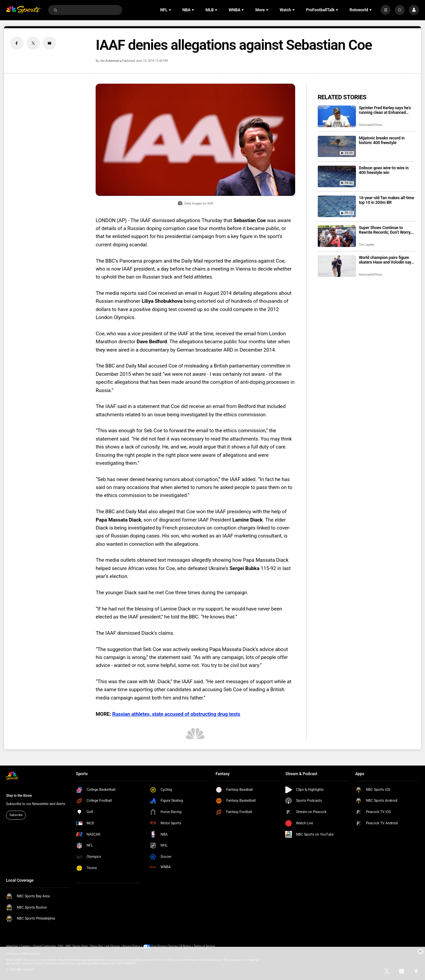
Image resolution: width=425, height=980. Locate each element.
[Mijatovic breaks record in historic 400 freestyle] (337, 147)
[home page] (23, 10)
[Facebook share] (17, 43)
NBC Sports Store (77, 946)
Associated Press (371, 125)
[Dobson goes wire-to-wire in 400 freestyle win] (337, 176)
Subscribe (16, 815)
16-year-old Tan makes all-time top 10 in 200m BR (386, 200)
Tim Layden (367, 245)
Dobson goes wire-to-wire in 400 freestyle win (384, 170)
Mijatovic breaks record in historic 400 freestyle (382, 140)
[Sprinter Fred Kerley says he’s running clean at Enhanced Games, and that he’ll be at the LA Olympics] (337, 116)
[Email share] (49, 43)
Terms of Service (204, 946)
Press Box (97, 946)
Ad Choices (113, 946)
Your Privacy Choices (165, 946)
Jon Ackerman (109, 61)
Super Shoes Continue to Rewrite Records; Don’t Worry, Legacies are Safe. (385, 230)
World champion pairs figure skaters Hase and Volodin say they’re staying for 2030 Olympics (385, 260)
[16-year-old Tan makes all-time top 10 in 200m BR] (337, 206)
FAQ (61, 946)
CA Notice (185, 946)
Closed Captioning (44, 946)
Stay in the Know (19, 796)
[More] (385, 10)
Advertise (12, 946)
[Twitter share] (33, 43)
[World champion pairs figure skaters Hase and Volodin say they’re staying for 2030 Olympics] (337, 266)
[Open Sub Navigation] (171, 10)
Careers (25, 946)
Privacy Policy (131, 946)
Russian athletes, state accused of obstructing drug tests (176, 714)
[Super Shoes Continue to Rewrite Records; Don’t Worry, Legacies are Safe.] (337, 236)
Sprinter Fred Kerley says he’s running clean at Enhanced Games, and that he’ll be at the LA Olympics (386, 110)
